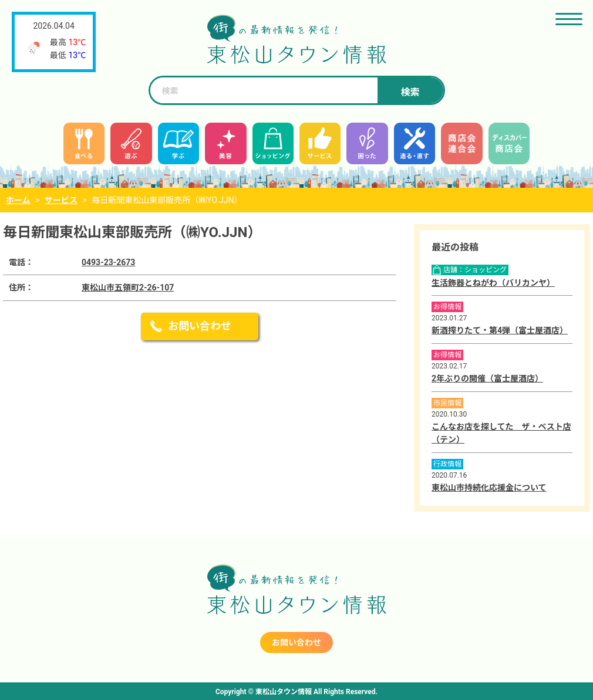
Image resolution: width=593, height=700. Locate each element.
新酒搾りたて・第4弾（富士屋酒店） (500, 330)
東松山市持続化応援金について (489, 488)
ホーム (18, 200)
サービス (61, 200)
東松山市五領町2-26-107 (128, 288)
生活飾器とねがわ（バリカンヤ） (493, 283)
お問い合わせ (200, 326)
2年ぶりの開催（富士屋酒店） (487, 378)
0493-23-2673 (108, 262)
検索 (410, 92)
